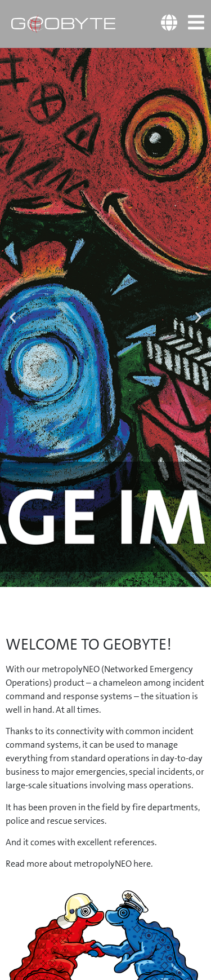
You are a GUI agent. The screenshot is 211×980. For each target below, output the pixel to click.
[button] (13, 317)
